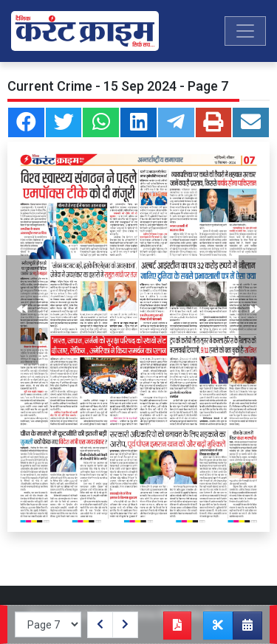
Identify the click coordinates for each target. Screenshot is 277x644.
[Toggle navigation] (245, 31)
